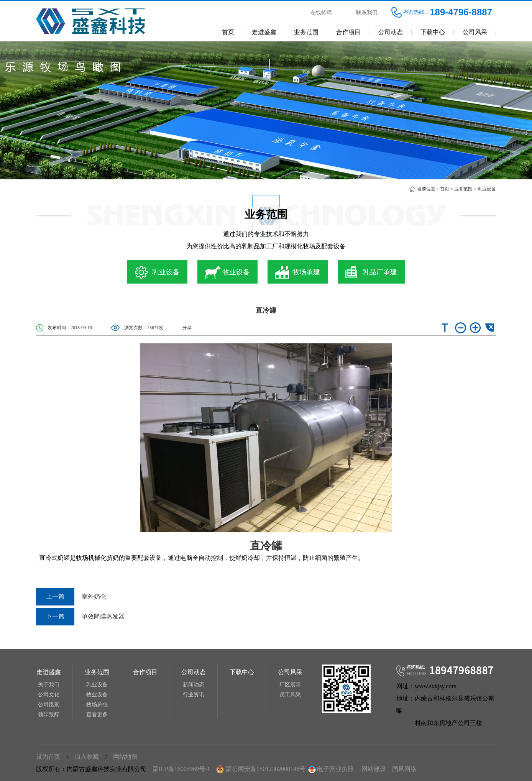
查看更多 (97, 715)
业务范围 (306, 32)
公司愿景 (49, 705)
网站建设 (374, 769)
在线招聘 (321, 12)
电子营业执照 (330, 769)
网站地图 (125, 757)
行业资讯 (194, 695)
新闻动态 (194, 685)
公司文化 (49, 695)
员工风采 (290, 695)
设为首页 (48, 757)
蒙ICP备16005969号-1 (181, 769)
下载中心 (433, 32)
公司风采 (475, 32)
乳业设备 (487, 189)
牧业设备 (97, 695)
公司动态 (391, 32)
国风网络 (404, 769)
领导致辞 (49, 715)
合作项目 (348, 32)
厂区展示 (290, 685)
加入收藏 (87, 757)
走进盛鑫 (264, 32)
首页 (228, 32)
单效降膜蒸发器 (80, 617)
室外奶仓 (71, 597)
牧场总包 (97, 705)
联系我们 (367, 12)
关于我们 (49, 685)
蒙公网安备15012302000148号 (266, 769)
